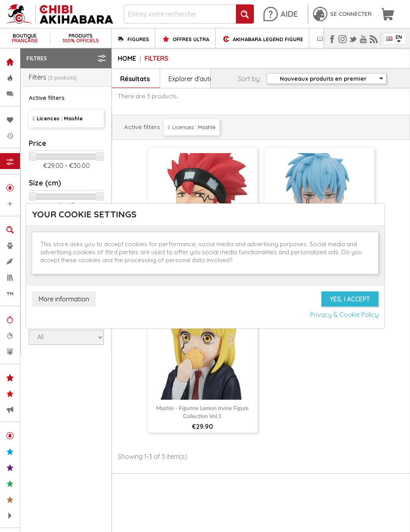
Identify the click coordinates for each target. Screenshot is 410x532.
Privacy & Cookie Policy (344, 315)
